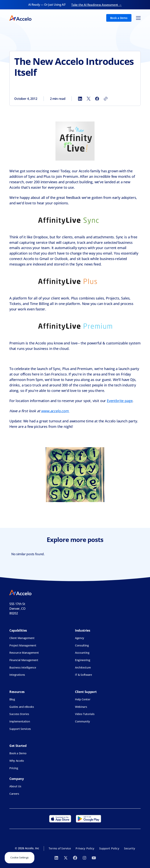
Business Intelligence (23, 667)
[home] (20, 18)
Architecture (83, 667)
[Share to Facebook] (97, 99)
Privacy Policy (85, 848)
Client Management (22, 638)
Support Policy (109, 848)
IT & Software (83, 675)
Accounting (82, 653)
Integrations (17, 675)
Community (83, 721)
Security (130, 848)
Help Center (83, 699)
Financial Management (24, 660)
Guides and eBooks (22, 707)
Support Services (20, 729)
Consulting (82, 645)
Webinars (81, 707)
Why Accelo (17, 761)
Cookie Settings (20, 857)
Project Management (23, 645)
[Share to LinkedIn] (80, 99)
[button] (138, 18)
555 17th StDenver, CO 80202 (17, 609)
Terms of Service (60, 848)
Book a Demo (119, 18)
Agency (80, 638)
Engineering (83, 660)
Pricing (14, 768)
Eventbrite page (120, 401)
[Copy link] (106, 99)
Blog (12, 699)
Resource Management (24, 653)
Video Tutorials (85, 714)
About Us (15, 786)
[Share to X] (88, 99)
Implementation (20, 721)
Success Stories (19, 714)
